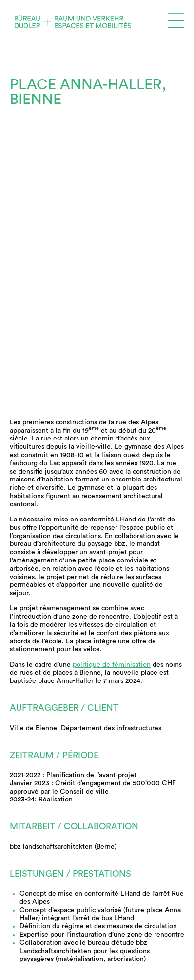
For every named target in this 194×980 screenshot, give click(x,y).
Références (34, 885)
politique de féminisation (112, 430)
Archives (26, 897)
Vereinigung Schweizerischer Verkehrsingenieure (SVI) (90, 972)
